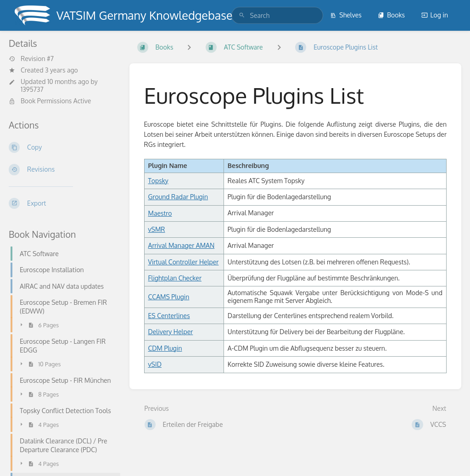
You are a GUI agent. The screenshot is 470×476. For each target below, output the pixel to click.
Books (391, 15)
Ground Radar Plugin (178, 197)
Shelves (346, 15)
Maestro (160, 213)
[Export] (62, 203)
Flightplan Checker (175, 278)
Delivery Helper (171, 332)
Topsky (158, 181)
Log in (435, 15)
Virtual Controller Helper (184, 262)
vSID (155, 364)
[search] (277, 15)
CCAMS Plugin (169, 297)
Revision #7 (31, 59)
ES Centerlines (169, 316)
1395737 (32, 89)
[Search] (242, 15)
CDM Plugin (165, 348)
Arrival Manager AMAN (182, 245)
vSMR (157, 229)
